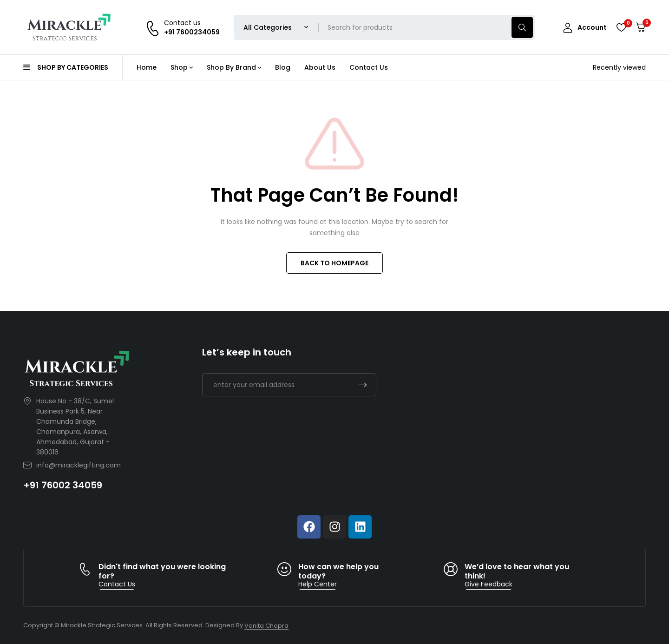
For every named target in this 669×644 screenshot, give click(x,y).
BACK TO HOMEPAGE (334, 263)
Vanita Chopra (266, 626)
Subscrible (363, 385)
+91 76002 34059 (63, 485)
